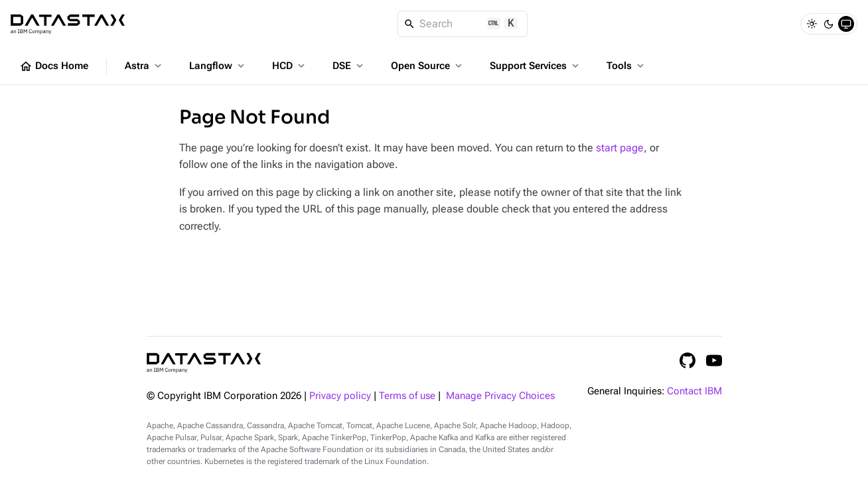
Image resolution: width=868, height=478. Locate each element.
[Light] (812, 24)
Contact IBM (694, 391)
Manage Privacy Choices (500, 396)
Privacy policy (340, 396)
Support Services (536, 66)
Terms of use (407, 396)
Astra (144, 66)
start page (620, 148)
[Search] (463, 24)
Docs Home (54, 66)
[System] (846, 24)
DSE (349, 66)
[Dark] (829, 24)
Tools (626, 66)
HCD (290, 66)
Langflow (218, 66)
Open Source (428, 66)
